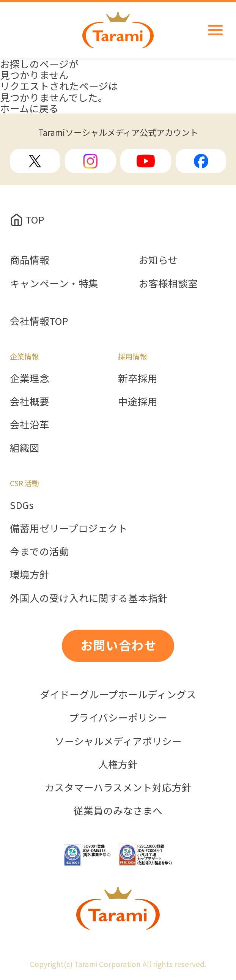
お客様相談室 (168, 283)
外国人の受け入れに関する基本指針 (89, 598)
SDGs (22, 505)
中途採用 (138, 401)
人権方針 (118, 764)
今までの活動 (39, 551)
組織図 (25, 447)
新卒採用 (138, 378)
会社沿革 (30, 424)
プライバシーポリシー (118, 717)
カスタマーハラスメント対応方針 (118, 787)
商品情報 (30, 259)
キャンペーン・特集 (54, 283)
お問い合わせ (119, 645)
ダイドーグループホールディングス (118, 694)
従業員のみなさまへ (118, 810)
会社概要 (30, 401)
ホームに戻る (29, 108)
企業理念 (30, 378)
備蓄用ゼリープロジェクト (69, 528)
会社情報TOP (39, 321)
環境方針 (30, 574)
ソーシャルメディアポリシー (118, 741)
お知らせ (158, 259)
